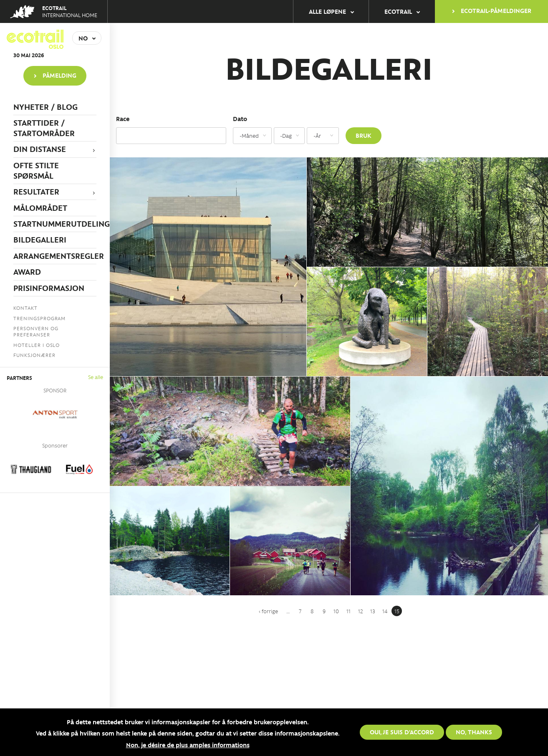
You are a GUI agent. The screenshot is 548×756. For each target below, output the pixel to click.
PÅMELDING (59, 75)
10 (336, 611)
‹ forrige (268, 611)
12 (361, 611)
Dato (240, 119)
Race (123, 119)
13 (373, 611)
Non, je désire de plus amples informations (188, 745)
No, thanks (474, 732)
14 (385, 611)
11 (348, 611)
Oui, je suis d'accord (402, 732)
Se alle (96, 377)
